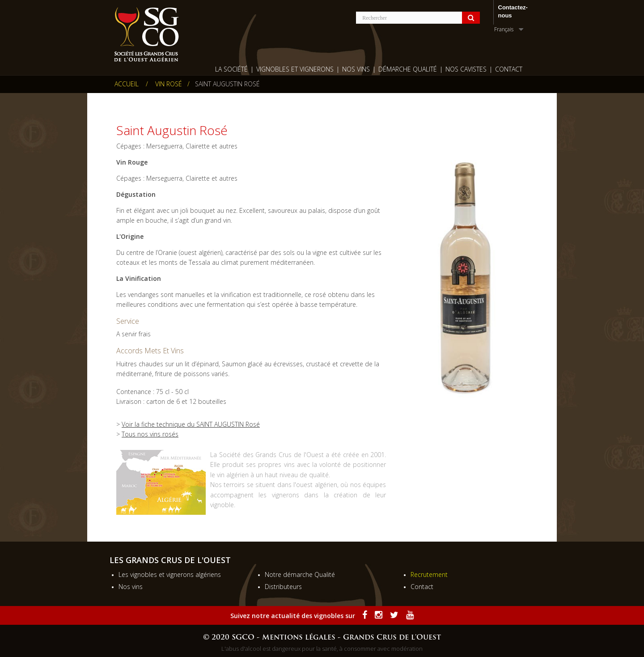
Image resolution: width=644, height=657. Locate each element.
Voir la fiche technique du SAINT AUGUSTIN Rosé (191, 424)
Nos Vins (356, 69)
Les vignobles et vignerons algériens (170, 574)
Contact (509, 69)
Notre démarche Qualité (300, 574)
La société (231, 69)
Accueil (127, 84)
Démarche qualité (408, 69)
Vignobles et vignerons (295, 69)
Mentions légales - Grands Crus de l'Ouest (352, 638)
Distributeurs (283, 587)
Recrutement (429, 574)
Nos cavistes (466, 69)
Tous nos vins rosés (150, 434)
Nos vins (131, 587)
